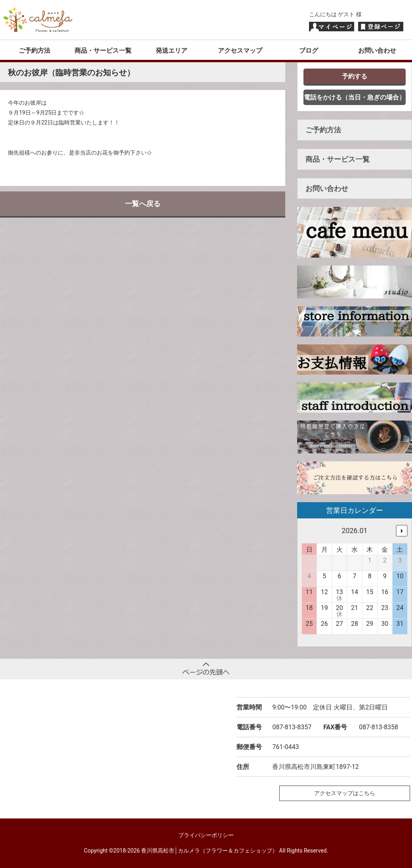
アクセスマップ (240, 51)
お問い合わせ (377, 51)
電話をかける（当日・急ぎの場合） (355, 97)
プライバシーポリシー (206, 835)
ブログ (309, 51)
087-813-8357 (292, 727)
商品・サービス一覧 (103, 51)
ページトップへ (206, 669)
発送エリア (172, 51)
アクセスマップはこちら (345, 793)
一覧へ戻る (143, 204)
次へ (402, 531)
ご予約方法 (34, 51)
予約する (355, 76)
